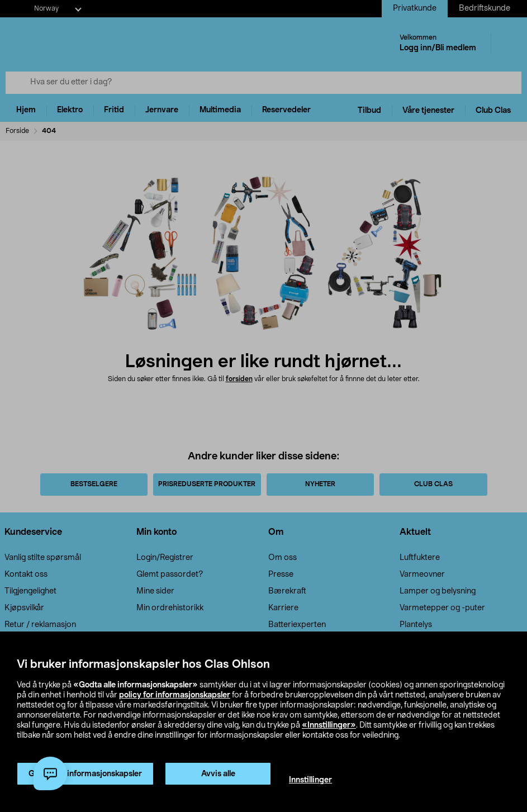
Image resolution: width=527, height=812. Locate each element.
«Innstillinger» (329, 725)
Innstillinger (310, 780)
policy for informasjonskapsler (175, 695)
